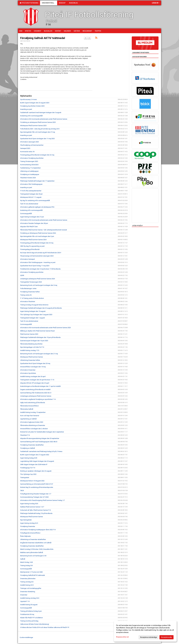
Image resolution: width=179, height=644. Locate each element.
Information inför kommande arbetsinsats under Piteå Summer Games (44, 119)
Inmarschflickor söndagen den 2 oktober (34, 429)
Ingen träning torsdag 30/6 (29, 504)
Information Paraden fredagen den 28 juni (34, 223)
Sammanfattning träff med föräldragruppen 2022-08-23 (39, 442)
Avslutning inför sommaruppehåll (31, 116)
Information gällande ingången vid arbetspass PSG (37, 207)
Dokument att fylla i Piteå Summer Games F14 (35, 510)
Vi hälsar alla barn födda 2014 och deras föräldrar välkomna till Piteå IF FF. (45, 627)
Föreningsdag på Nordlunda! (30, 249)
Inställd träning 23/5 (27, 585)
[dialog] (145, 631)
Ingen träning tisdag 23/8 (29, 458)
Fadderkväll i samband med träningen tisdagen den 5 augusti (41, 112)
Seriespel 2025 (25, 148)
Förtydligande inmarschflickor (30, 533)
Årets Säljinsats (25, 536)
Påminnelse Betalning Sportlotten (31, 344)
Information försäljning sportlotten (32, 272)
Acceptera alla (166, 637)
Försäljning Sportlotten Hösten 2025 (32, 106)
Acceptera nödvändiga (149, 637)
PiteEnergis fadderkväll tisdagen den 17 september (37, 181)
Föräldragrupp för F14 (28, 468)
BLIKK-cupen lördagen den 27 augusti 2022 (35, 455)
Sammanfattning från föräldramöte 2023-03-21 (36, 393)
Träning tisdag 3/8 (26, 565)
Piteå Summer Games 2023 (29, 334)
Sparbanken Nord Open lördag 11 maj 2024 (35, 266)
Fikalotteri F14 (25, 435)
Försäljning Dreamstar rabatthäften (32, 445)
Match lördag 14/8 (26, 562)
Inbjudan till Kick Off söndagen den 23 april (35, 383)
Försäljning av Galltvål (28, 448)
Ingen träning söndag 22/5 (29, 523)
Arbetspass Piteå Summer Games (32, 357)
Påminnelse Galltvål (27, 409)
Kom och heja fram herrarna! (30, 416)
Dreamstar (24, 595)
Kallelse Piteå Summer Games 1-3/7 (32, 507)
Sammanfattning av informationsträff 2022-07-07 (37, 484)
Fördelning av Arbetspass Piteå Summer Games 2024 (38, 233)
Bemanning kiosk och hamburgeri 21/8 (33, 556)
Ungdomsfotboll (49, 3)
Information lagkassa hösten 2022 (32, 422)
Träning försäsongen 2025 (29, 161)
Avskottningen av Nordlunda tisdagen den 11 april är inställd (40, 386)
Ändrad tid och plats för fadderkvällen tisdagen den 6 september (42, 432)
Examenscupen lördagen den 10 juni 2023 (34, 341)
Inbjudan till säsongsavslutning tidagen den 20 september (40, 438)
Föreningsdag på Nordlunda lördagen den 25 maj (37, 243)
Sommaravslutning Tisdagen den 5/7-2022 (34, 497)
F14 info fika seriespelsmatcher (31, 191)
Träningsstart (25, 478)
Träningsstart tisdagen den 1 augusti (33, 318)
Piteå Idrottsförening (29, 3)
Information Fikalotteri (28, 302)
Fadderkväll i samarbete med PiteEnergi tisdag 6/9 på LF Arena (41, 451)
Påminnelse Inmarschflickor (30, 406)
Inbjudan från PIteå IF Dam (29, 227)
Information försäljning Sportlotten (32, 158)
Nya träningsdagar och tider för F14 (32, 347)
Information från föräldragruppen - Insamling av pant (38, 262)
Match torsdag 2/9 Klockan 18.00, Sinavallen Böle (37, 549)
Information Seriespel (27, 259)
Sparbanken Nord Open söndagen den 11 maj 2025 (37, 139)
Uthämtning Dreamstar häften (30, 360)
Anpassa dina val (122, 637)
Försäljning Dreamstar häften (30, 292)
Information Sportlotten (28, 373)
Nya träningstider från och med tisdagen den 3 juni (37, 236)
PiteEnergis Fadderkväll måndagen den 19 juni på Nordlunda (40, 337)
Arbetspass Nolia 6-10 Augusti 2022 (32, 481)
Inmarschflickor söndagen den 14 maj (33, 367)
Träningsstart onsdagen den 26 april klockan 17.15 (37, 380)
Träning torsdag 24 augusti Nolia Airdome (34, 305)
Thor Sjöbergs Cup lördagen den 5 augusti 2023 (36, 315)
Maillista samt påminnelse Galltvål (32, 552)
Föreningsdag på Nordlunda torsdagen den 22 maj (37, 155)
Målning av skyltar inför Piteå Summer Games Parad (37, 331)
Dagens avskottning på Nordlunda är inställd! (35, 390)
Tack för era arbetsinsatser (29, 204)
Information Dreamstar (28, 370)
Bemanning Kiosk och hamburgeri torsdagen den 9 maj (39, 285)
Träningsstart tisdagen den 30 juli (31, 194)
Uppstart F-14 (25, 601)
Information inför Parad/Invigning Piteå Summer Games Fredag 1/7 (42, 500)
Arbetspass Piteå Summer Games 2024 (33, 240)
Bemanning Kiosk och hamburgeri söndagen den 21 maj (39, 354)
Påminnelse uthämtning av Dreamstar (33, 425)
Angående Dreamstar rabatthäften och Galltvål (36, 543)
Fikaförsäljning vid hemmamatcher (32, 145)
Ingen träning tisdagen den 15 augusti (33, 311)
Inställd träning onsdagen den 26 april (33, 376)
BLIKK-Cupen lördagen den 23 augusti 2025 (35, 103)
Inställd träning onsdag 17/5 (30, 350)
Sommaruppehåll (26, 214)
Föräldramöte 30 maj (27, 614)
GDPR (22, 275)
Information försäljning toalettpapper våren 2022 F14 (38, 530)
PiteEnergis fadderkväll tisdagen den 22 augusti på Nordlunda (41, 308)
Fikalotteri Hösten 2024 (28, 178)
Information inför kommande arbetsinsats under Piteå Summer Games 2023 (46, 328)
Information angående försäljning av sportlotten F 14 (38, 399)
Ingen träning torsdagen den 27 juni (32, 217)
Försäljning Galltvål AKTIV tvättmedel (43, 38)
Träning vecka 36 (26, 295)
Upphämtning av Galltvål (28, 419)
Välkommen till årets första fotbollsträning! (35, 624)
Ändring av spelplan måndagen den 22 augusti (36, 471)
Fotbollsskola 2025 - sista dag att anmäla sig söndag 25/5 (40, 129)
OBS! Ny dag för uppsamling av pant (32, 246)
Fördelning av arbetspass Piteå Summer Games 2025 (38, 122)
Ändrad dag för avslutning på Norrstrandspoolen (37, 487)
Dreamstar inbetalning (28, 592)
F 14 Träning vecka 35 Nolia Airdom (32, 298)
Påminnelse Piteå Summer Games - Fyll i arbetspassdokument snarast (44, 230)
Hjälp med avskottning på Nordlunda (33, 403)
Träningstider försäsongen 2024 (31, 282)
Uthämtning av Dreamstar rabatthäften (33, 539)
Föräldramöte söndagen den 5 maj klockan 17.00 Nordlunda (40, 269)
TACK (22, 491)
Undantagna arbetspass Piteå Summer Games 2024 (38, 279)
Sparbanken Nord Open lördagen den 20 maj (35, 363)
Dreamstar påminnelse (28, 579)
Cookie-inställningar (26, 637)
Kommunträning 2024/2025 (29, 165)
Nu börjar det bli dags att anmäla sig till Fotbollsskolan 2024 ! (41, 253)
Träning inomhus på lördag (29, 621)
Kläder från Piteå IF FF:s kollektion (32, 618)
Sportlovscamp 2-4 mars (29, 99)
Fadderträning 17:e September (30, 168)
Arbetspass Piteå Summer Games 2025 (33, 126)
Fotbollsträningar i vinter (28, 288)
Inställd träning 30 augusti (29, 605)
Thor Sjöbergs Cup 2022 (28, 474)
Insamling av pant (26, 109)
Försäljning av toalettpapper (30, 174)
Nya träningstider (26, 520)
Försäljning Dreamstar (28, 526)
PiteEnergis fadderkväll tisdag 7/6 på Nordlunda (36, 513)
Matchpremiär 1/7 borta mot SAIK (31, 572)
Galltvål (23, 559)
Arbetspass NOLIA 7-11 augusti (31, 197)
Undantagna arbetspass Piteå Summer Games (36, 396)
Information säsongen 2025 (30, 142)
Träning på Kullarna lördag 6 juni (31, 611)
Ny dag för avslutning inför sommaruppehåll (35, 200)
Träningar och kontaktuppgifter (31, 588)
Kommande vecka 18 (27, 152)
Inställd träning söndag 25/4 (30, 598)
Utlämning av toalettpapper (29, 171)
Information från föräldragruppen (31, 184)
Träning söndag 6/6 (27, 582)
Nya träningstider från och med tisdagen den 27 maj (38, 132)
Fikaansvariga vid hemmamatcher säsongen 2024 (37, 256)
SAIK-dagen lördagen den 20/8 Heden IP (34, 464)
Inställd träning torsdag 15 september (33, 412)
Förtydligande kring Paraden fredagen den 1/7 (36, 494)
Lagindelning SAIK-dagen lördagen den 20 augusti (37, 461)
